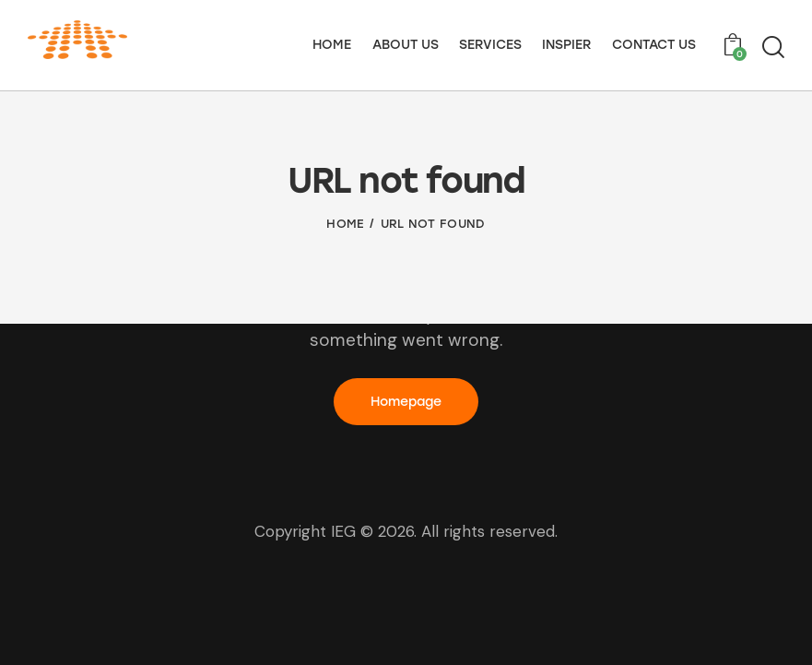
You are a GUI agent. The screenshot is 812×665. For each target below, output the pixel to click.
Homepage (406, 402)
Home (345, 224)
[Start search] (773, 47)
